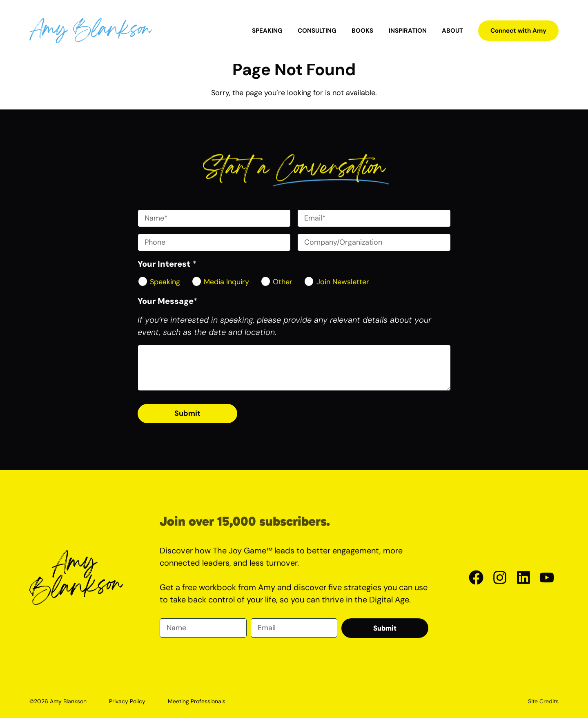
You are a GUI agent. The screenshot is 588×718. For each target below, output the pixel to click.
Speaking (267, 31)
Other (283, 282)
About (452, 31)
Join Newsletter (343, 282)
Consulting (317, 31)
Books (362, 31)
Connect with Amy (518, 31)
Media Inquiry (226, 282)
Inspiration (408, 31)
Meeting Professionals (197, 701)
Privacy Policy (127, 701)
